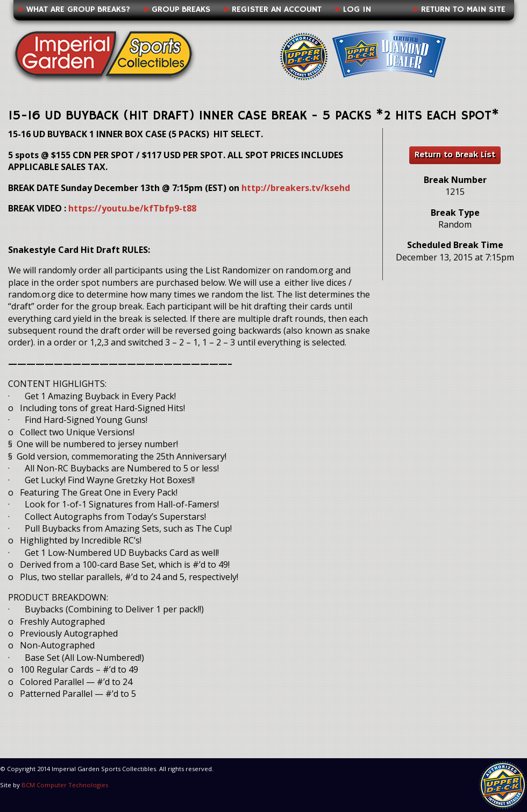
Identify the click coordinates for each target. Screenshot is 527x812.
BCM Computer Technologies (65, 785)
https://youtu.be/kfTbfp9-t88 (132, 208)
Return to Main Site (463, 10)
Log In (357, 10)
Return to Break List (455, 155)
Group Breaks (181, 10)
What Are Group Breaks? (78, 10)
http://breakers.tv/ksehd (296, 188)
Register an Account (277, 10)
